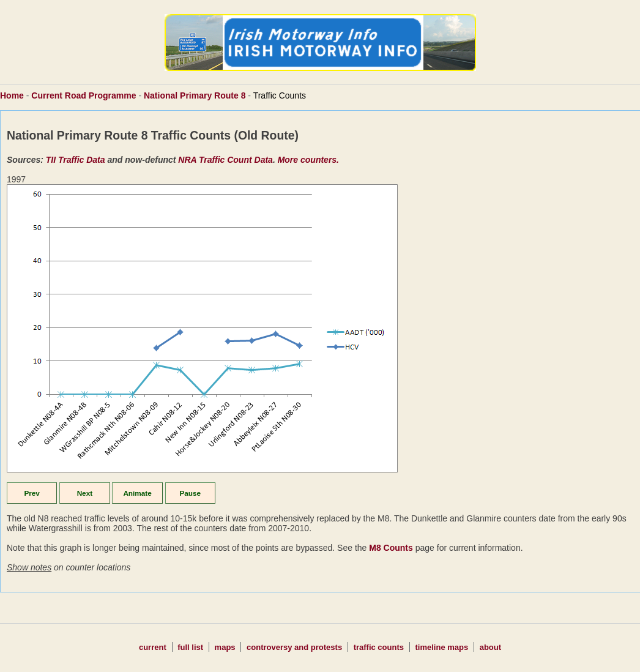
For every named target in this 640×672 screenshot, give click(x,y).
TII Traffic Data (76, 160)
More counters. (308, 160)
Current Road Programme (84, 95)
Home (12, 95)
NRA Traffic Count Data (225, 160)
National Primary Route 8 (195, 95)
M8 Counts (391, 548)
